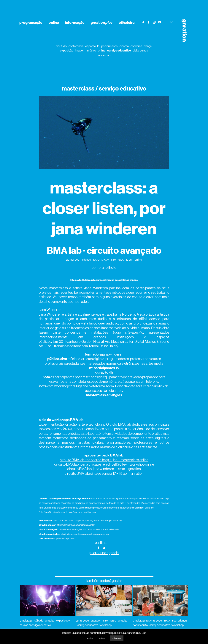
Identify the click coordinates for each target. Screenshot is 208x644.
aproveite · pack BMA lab (104, 455)
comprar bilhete (104, 268)
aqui (94, 512)
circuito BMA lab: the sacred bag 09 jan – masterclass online (104, 460)
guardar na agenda (104, 553)
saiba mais (117, 638)
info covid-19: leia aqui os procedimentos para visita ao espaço (104, 280)
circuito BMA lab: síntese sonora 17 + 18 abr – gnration (104, 473)
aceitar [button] (90, 638)
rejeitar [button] (102, 638)
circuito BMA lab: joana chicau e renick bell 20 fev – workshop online (104, 464)
